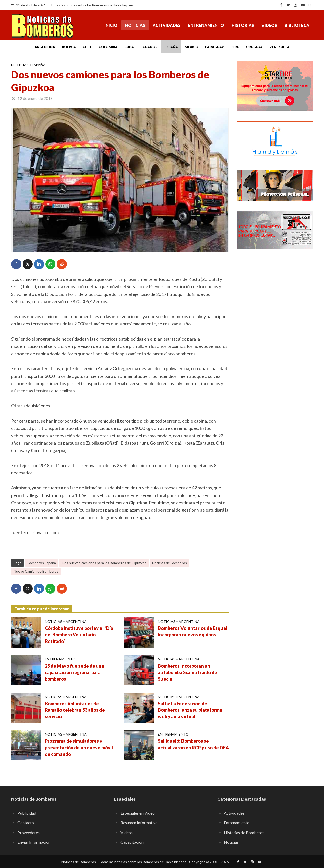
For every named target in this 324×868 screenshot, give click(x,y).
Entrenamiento (206, 25)
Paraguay (214, 47)
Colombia (108, 47)
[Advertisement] (275, 335)
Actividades (167, 25)
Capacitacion (132, 842)
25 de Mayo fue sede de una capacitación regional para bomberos (74, 672)
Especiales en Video (138, 813)
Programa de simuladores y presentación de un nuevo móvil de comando (79, 748)
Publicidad (27, 813)
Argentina (45, 47)
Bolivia (69, 47)
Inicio (111, 25)
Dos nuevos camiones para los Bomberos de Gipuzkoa (104, 563)
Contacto (26, 823)
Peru (235, 47)
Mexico (191, 47)
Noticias (135, 25)
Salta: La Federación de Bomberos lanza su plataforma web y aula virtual (190, 710)
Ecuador (149, 47)
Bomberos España (42, 563)
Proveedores (29, 832)
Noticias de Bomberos (169, 563)
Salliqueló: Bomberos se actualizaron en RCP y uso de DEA (193, 744)
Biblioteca (297, 25)
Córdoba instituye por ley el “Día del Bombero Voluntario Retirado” (79, 635)
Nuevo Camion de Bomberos (36, 571)
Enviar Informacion (34, 842)
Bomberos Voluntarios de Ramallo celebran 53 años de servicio (75, 710)
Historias (243, 25)
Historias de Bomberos (244, 832)
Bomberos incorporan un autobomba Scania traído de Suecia (188, 672)
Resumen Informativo (139, 823)
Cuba (129, 47)
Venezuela (279, 47)
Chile (87, 47)
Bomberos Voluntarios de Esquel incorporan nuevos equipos (193, 631)
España (171, 47)
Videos (269, 25)
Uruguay (254, 47)
